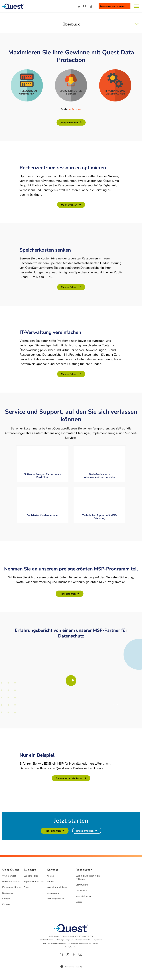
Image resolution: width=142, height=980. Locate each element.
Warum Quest (9, 876)
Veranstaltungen (84, 896)
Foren (26, 887)
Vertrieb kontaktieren (57, 887)
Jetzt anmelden (69, 123)
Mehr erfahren (69, 205)
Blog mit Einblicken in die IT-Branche (88, 877)
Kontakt (6, 904)
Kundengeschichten (12, 887)
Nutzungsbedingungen (65, 940)
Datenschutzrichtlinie (83, 940)
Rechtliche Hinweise (47, 940)
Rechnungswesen (55, 899)
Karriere (6, 899)
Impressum (98, 940)
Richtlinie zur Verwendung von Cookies (83, 943)
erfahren (75, 109)
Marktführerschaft (11, 882)
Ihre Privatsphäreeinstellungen (55, 943)
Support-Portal (31, 876)
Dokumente (81, 891)
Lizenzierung (53, 893)
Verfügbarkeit (70, 947)
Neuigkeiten (8, 893)
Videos (79, 902)
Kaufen (50, 882)
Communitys (82, 885)
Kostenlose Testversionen (113, 6)
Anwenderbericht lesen (69, 778)
